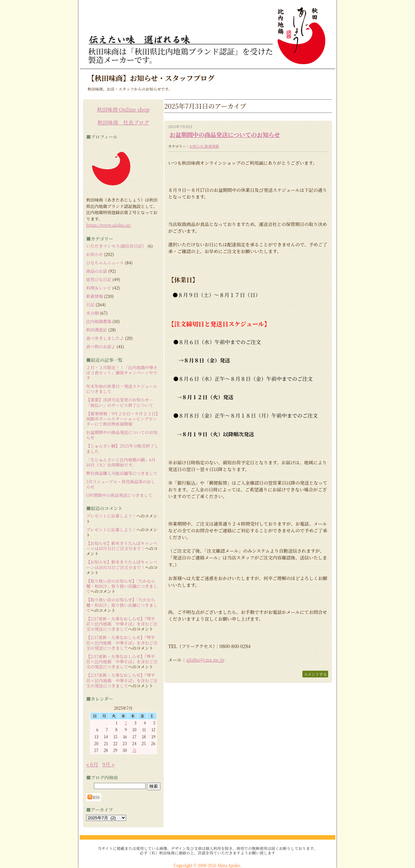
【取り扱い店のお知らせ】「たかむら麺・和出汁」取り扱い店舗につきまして (122, 586)
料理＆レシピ (99, 288)
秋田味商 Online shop (123, 109)
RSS (94, 797)
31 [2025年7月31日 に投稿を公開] (134, 750)
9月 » (108, 764)
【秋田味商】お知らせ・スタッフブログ (151, 78)
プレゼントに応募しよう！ (111, 516)
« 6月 (92, 764)
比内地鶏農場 (99, 321)
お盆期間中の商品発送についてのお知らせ (225, 134)
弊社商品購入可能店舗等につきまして (122, 473)
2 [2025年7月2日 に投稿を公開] (126, 723)
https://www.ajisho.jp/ (109, 225)
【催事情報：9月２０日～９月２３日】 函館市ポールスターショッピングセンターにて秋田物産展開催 (124, 419)
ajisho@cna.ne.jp (205, 660)
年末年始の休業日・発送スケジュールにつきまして (122, 389)
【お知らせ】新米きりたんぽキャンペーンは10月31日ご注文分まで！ (122, 546)
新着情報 (212, 146)
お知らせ (197, 146)
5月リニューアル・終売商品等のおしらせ (121, 484)
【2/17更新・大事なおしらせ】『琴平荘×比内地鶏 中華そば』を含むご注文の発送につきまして (122, 624)
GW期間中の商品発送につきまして (119, 495)
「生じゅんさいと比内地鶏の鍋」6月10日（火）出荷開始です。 (121, 462)
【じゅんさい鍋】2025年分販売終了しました (122, 448)
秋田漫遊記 (97, 330)
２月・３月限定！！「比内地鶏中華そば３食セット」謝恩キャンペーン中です (122, 373)
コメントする (315, 674)
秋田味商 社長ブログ (123, 122)
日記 (90, 305)
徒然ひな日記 (99, 279)
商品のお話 (97, 271)
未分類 (92, 313)
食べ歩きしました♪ (105, 338)
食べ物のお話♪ (101, 346)
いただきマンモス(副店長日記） (116, 246)
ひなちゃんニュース (105, 263)
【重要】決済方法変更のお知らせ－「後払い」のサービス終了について (120, 402)
